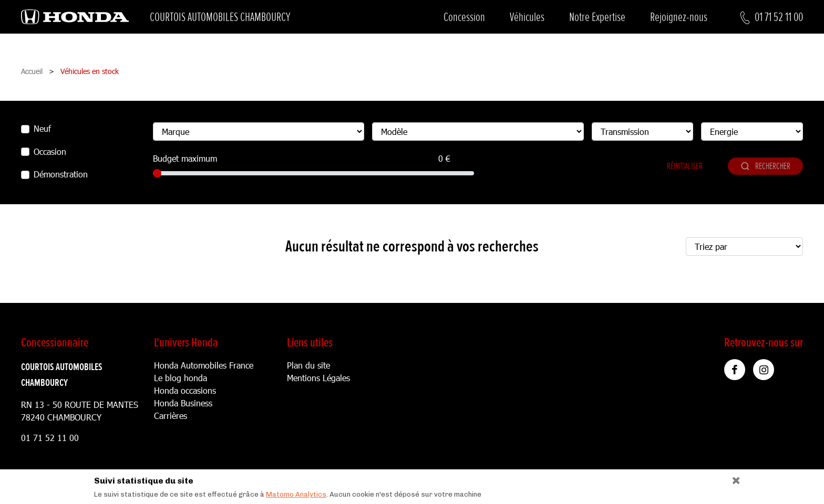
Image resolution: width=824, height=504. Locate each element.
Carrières (171, 416)
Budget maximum (185, 158)
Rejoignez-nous (679, 17)
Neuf (42, 128)
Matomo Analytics (296, 494)
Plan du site (308, 365)
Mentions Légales (318, 378)
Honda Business (183, 403)
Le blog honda (181, 378)
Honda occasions (185, 390)
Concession (464, 17)
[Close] (732, 478)
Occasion (50, 151)
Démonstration (61, 174)
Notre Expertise (597, 17)
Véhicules (527, 17)
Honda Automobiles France (204, 365)
